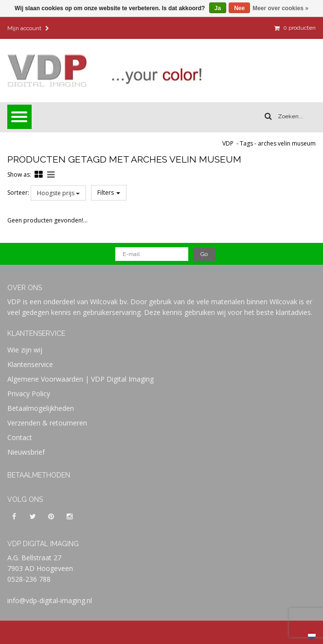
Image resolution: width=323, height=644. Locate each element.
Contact (20, 437)
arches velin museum (287, 143)
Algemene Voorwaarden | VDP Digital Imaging (81, 379)
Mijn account (28, 28)
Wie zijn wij (25, 350)
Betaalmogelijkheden (41, 408)
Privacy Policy (29, 394)
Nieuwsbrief (26, 452)
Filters (109, 193)
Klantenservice (30, 364)
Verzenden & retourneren (47, 423)
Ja (218, 8)
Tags (246, 143)
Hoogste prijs (58, 193)
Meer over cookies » (280, 8)
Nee (239, 8)
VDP (228, 143)
